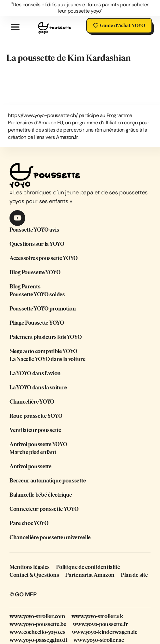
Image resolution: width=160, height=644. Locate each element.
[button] (15, 27)
